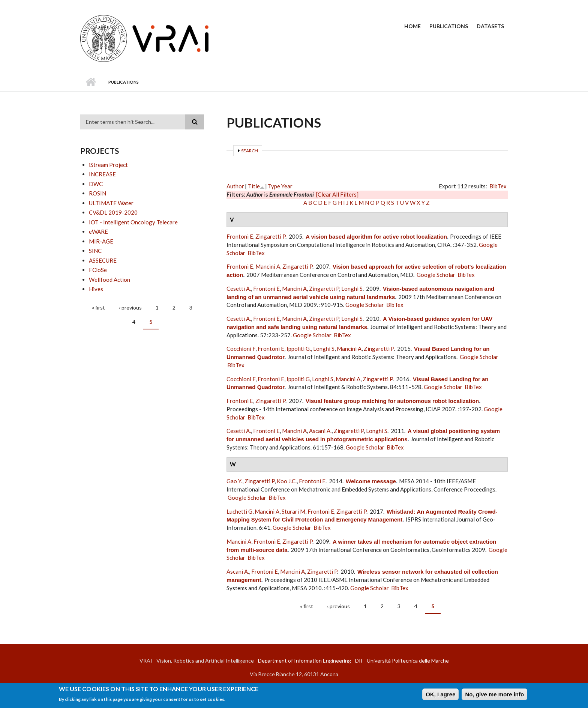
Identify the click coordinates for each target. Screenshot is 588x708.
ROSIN (97, 193)
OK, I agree (440, 696)
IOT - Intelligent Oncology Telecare (133, 222)
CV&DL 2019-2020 (113, 212)
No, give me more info (494, 696)
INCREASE (102, 174)
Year (287, 186)
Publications (449, 26)
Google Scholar (436, 275)
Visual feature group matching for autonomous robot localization (392, 401)
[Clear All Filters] (337, 194)
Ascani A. (320, 431)
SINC (95, 251)
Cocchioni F (241, 349)
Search (250, 151)
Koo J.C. (287, 481)
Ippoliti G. (299, 349)
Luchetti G (239, 511)
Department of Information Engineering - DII (310, 661)
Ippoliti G (298, 379)
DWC (96, 184)
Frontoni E (240, 236)
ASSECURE (103, 260)
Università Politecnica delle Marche (408, 661)
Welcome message (371, 481)
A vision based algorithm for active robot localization (376, 237)
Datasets (490, 26)
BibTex (498, 186)
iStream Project (108, 165)
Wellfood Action (109, 280)
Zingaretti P (270, 236)
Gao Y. (234, 481)
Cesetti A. (239, 289)
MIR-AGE (101, 241)
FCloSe (98, 270)
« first (98, 307)
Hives (96, 289)
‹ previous (130, 307)
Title (254, 186)
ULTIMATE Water (111, 203)
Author (235, 186)
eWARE (98, 231)
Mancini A (268, 266)
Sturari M (293, 511)
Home (412, 26)
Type (274, 186)
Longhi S (352, 289)
